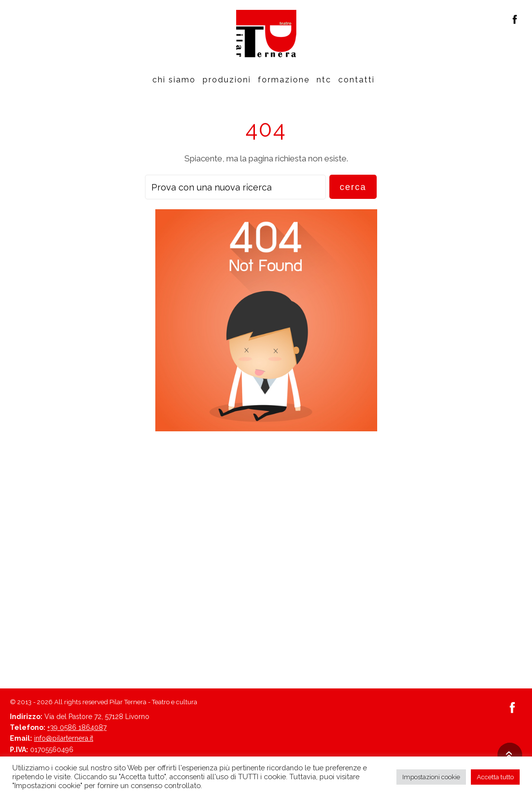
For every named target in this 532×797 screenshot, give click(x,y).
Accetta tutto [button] (495, 777)
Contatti (356, 80)
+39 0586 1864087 (77, 727)
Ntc (324, 80)
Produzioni (227, 80)
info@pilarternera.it (64, 738)
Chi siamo (174, 80)
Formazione (284, 80)
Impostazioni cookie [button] (431, 777)
